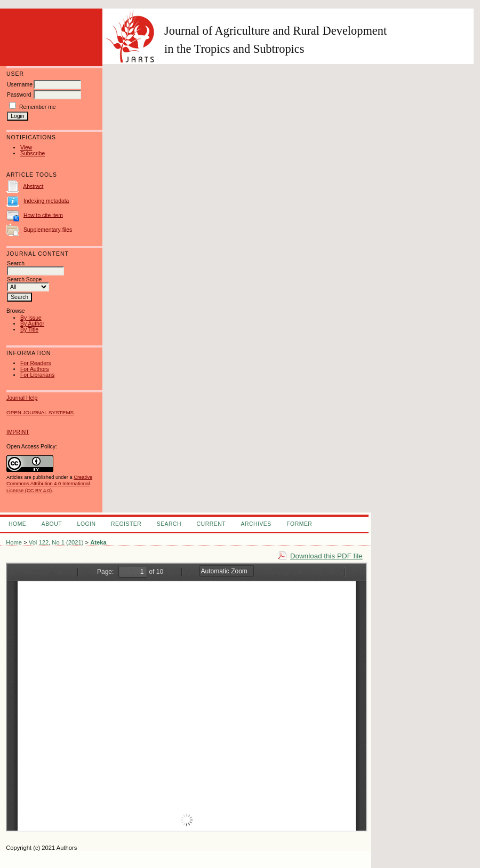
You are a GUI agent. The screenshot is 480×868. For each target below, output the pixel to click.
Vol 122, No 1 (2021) (56, 542)
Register (126, 524)
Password (19, 95)
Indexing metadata (46, 200)
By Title (29, 330)
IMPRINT (18, 432)
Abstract (33, 186)
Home (17, 524)
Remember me (38, 107)
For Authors (35, 369)
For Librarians (37, 375)
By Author (32, 324)
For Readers (36, 363)
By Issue (31, 318)
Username (20, 85)
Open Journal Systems (40, 412)
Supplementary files (48, 229)
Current (211, 524)
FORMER (299, 524)
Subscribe (33, 153)
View (26, 148)
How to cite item (43, 215)
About (52, 524)
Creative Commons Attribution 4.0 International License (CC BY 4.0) (49, 484)
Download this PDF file (326, 556)
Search (169, 524)
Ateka (98, 542)
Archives (256, 524)
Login (87, 524)
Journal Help (22, 398)
